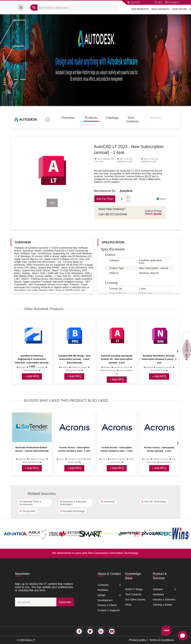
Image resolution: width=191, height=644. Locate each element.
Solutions (170, 600)
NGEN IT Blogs (134, 589)
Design (102, 595)
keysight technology (72, 511)
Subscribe (65, 602)
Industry (157, 600)
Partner (102, 605)
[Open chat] (183, 636)
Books (169, 605)
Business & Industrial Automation (73, 503)
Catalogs (112, 118)
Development (105, 600)
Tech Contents (132, 120)
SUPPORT (134, 2)
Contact (102, 610)
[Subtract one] (128, 201)
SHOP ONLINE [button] (180, 9)
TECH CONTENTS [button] (161, 9)
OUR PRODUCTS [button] (141, 9)
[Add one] (128, 197)
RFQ (159, 2)
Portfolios (103, 590)
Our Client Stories (135, 600)
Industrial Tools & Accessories (30, 503)
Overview (68, 118)
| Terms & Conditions (160, 640)
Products (91, 118)
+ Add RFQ (32, 376)
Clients (113, 605)
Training (157, 605)
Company (103, 585)
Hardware (158, 594)
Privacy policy (138, 640)
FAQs (128, 605)
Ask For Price (105, 199)
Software (158, 589)
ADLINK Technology (154, 502)
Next (178, 351)
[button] (21, 7)
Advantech (108, 502)
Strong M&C (28, 511)
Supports (115, 610)
